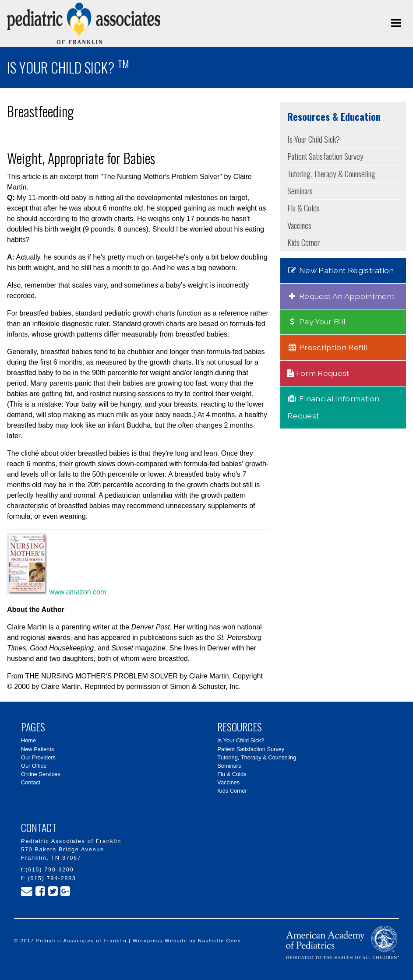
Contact (31, 782)
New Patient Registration (341, 270)
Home (28, 740)
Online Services (41, 774)
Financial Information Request (334, 407)
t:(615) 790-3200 (47, 869)
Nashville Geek (219, 941)
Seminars (300, 191)
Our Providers (38, 757)
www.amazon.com (56, 592)
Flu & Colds (304, 208)
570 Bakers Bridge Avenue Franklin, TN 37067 (63, 854)
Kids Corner (304, 242)
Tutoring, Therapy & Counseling (331, 174)
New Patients (37, 749)
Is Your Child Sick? (314, 139)
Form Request (318, 373)
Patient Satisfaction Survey (325, 156)
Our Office (34, 766)
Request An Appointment (341, 296)
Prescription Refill (328, 347)
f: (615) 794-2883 (48, 878)
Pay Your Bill (316, 321)
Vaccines (299, 225)
